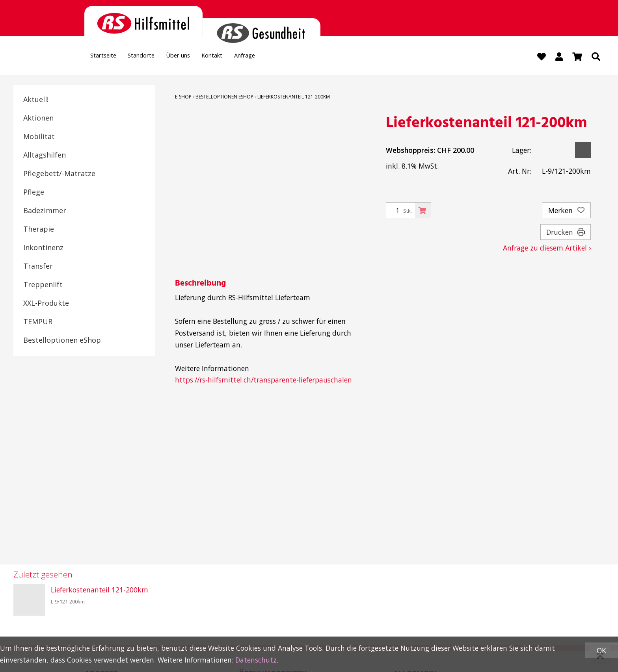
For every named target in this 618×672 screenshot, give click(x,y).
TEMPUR (38, 322)
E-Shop (183, 97)
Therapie (39, 230)
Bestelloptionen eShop (62, 341)
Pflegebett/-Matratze (59, 174)
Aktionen (38, 119)
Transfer (38, 267)
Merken (566, 211)
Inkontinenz (43, 248)
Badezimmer (45, 211)
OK (601, 650)
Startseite (107, 58)
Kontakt (240, 58)
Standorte (154, 58)
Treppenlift (43, 285)
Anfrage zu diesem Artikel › (547, 249)
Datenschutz (256, 660)
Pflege (34, 193)
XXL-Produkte (46, 304)
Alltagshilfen (45, 156)
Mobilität (39, 137)
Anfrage (280, 58)
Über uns (198, 58)
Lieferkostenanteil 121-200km (294, 97)
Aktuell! (36, 100)
